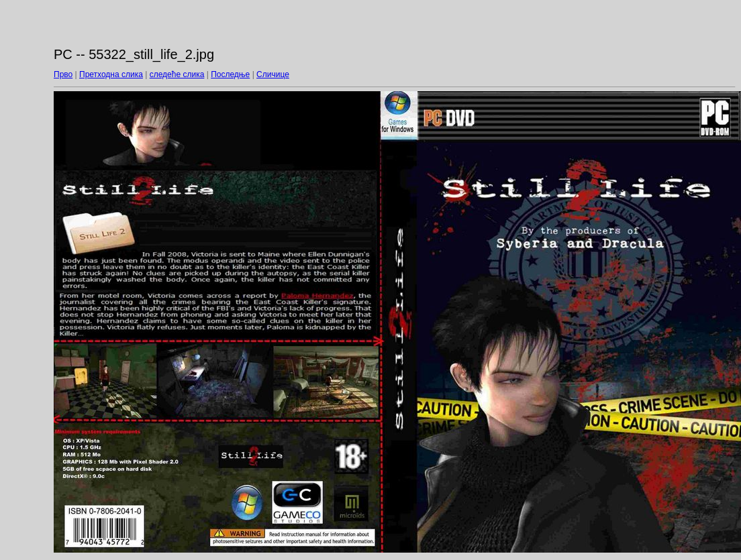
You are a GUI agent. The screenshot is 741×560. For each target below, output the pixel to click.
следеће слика (177, 74)
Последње (230, 74)
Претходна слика (111, 74)
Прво (63, 74)
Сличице (273, 74)
